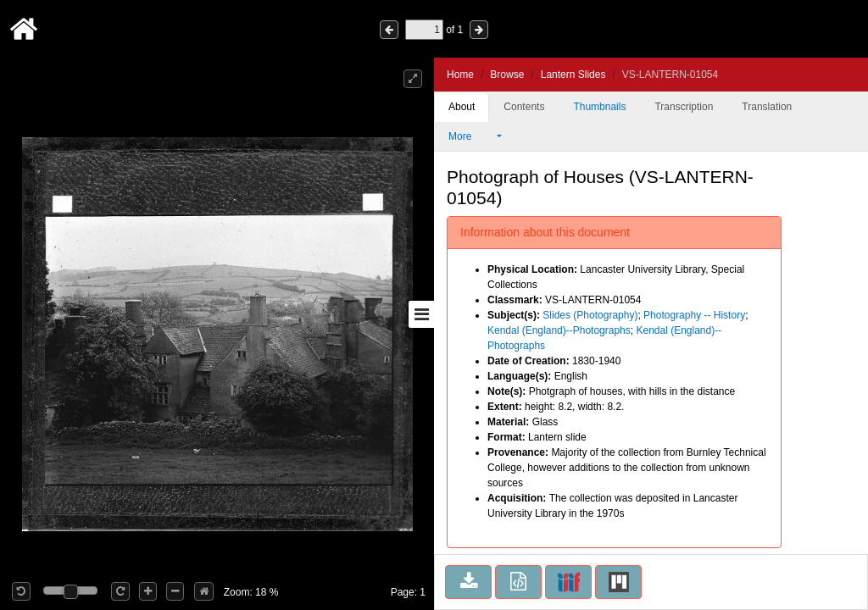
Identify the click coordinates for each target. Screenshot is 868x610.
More (471, 136)
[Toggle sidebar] (421, 314)
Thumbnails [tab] (599, 107)
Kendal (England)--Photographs (559, 330)
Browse (507, 75)
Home (460, 75)
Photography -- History (694, 315)
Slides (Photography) (590, 315)
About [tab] (462, 107)
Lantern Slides (573, 75)
